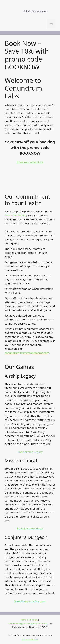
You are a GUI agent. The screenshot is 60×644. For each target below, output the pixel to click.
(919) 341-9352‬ (29, 620)
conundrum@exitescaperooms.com (27, 353)
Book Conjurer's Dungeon (30, 601)
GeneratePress (30, 639)
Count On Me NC (15, 215)
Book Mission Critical (30, 528)
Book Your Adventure (30, 162)
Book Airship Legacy (30, 452)
